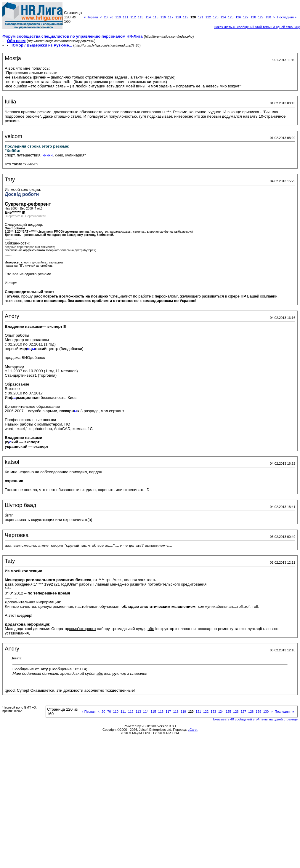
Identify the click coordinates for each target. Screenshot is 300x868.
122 (208, 17)
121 (200, 17)
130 (268, 17)
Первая (91, 17)
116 (163, 17)
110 (118, 17)
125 (231, 17)
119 (186, 17)
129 (261, 17)
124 (223, 17)
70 (111, 17)
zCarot (193, 730)
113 (141, 17)
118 (178, 17)
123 (216, 17)
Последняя (287, 17)
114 (148, 17)
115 (155, 17)
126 (238, 17)
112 (133, 17)
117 (171, 17)
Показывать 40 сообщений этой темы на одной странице (257, 27)
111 (126, 17)
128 (253, 17)
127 (246, 17)
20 (106, 17)
